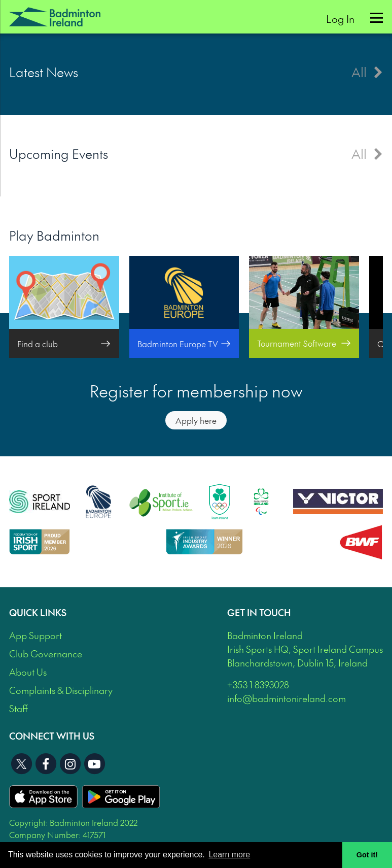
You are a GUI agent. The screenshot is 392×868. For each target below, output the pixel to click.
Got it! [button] (367, 855)
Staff (19, 708)
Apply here (196, 420)
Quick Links (38, 612)
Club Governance (46, 654)
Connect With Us (52, 736)
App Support (35, 635)
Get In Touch (259, 612)
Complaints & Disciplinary (61, 690)
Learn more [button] (229, 855)
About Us (28, 672)
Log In (340, 19)
